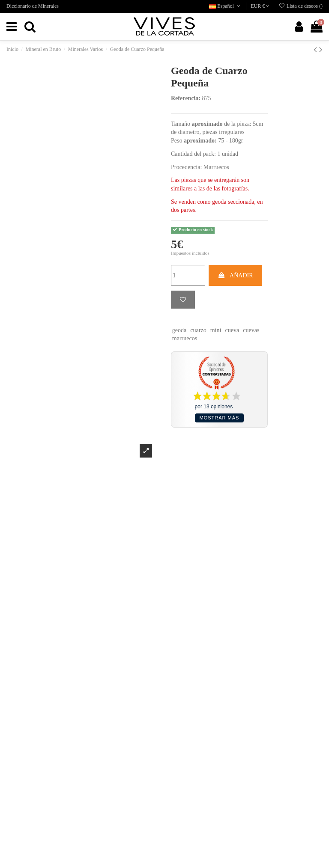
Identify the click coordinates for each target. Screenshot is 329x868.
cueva (232, 330)
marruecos (185, 338)
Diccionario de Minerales (33, 6)
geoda (179, 330)
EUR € (260, 6)
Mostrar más (220, 418)
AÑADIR (235, 275)
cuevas (251, 330)
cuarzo (198, 330)
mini (216, 330)
